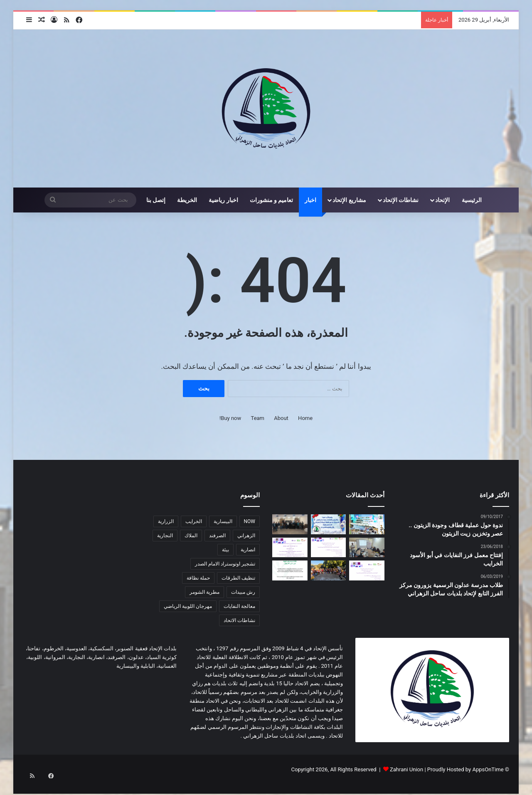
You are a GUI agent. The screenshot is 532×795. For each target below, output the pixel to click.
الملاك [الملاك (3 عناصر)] (191, 536)
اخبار (310, 200)
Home (305, 418)
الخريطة (187, 200)
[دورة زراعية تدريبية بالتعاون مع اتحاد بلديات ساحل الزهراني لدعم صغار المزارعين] (367, 548)
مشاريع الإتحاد (349, 200)
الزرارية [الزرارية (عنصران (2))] (166, 521)
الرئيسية (472, 200)
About (281, 418)
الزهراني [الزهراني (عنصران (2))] (246, 536)
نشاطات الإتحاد (401, 200)
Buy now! (230, 418)
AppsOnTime (488, 769)
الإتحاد (442, 200)
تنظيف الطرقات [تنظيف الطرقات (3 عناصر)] (238, 578)
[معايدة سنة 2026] (367, 524)
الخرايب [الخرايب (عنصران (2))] (194, 521)
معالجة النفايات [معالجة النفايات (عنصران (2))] (239, 606)
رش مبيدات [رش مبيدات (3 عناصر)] (243, 592)
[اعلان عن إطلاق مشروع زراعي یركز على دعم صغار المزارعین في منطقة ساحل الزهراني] (329, 548)
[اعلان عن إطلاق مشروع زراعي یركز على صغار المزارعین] (367, 570)
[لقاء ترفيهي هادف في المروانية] (329, 570)
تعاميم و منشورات (272, 200)
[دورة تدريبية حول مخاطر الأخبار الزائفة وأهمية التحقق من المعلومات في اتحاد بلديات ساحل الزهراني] (290, 524)
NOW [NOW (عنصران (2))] (250, 521)
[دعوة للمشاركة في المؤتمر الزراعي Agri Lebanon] (290, 570)
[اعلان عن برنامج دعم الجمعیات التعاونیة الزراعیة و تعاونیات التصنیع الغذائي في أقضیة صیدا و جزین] (290, 548)
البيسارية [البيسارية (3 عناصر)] (223, 521)
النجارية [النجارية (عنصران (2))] (165, 536)
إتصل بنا (156, 200)
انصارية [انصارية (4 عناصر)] (248, 550)
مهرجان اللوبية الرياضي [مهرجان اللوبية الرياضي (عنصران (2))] (188, 606)
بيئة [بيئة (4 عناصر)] (225, 550)
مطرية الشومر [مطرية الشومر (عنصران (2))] (204, 592)
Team (258, 418)
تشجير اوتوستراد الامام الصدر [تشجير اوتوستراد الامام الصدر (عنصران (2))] (225, 564)
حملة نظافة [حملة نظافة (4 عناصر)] (198, 578)
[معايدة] (329, 524)
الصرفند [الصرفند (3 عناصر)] (217, 536)
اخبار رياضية (223, 200)
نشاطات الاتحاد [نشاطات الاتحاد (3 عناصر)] (239, 620)
